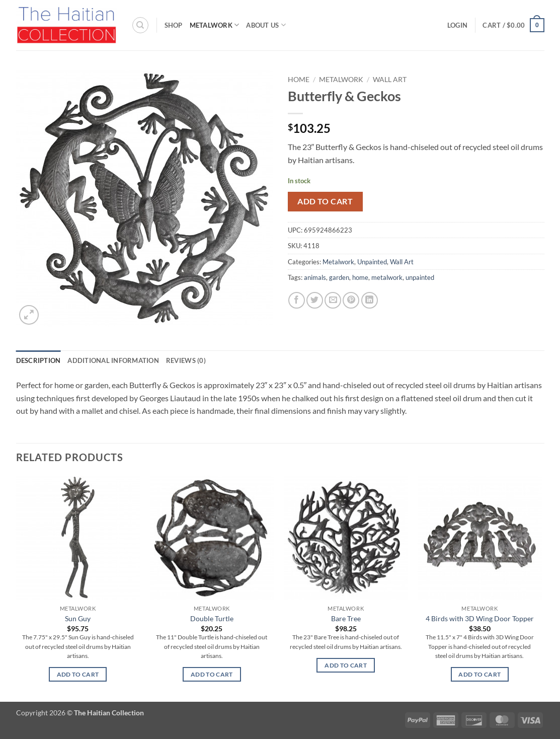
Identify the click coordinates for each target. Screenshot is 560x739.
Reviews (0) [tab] (186, 360)
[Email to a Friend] (333, 300)
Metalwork (215, 25)
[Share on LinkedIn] (370, 300)
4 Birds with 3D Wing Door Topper (480, 618)
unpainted (420, 277)
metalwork (387, 277)
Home (299, 80)
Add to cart (325, 201)
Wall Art (390, 80)
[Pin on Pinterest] (351, 300)
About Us (266, 25)
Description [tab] (38, 360)
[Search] (140, 25)
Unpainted (372, 262)
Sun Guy (78, 618)
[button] (457, 25)
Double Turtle (212, 618)
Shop (174, 25)
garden (339, 277)
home (360, 277)
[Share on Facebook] (297, 300)
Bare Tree (346, 618)
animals (315, 277)
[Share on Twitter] (315, 300)
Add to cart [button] (78, 674)
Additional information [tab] (113, 360)
